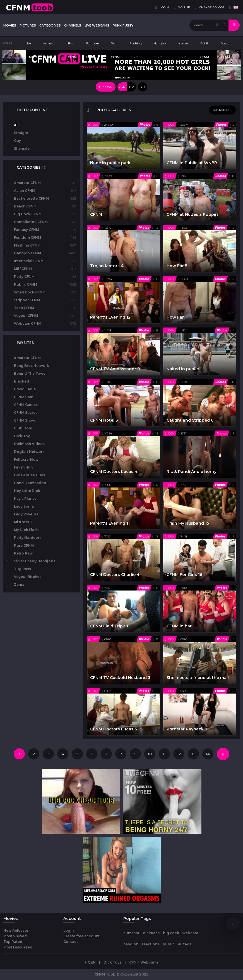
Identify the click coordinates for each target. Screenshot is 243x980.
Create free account (81, 936)
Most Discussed (18, 947)
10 (150, 754)
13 (193, 754)
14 (208, 754)
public (169, 944)
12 (179, 754)
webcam (190, 933)
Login (68, 930)
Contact (71, 942)
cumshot (131, 933)
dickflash (151, 933)
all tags (185, 944)
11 (164, 754)
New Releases (16, 930)
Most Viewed (15, 936)
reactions (151, 944)
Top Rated (13, 942)
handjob (131, 944)
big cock (171, 933)
